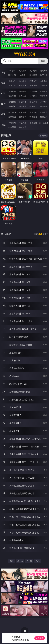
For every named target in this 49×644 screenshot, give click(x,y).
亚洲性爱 (12, 91)
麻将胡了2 (12, 75)
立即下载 (40, 638)
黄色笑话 (33, 117)
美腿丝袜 (12, 106)
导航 (3, 125)
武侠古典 (44, 112)
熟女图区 (33, 106)
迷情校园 (12, 117)
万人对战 (33, 71)
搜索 (43, 61)
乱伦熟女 (33, 96)
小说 (3, 114)
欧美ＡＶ (33, 81)
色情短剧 (23, 127)
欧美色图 (33, 102)
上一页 (20, 561)
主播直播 (33, 85)
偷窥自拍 (12, 102)
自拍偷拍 (23, 81)
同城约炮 (12, 123)
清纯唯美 (23, 106)
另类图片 (44, 106)
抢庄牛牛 (44, 75)
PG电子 (12, 71)
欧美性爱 (44, 91)
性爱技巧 (44, 117)
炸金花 (23, 75)
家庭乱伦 (23, 112)
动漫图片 (44, 102)
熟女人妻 (12, 85)
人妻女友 (33, 112)
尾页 (38, 561)
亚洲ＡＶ (12, 81)
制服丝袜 (12, 96)
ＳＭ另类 (44, 85)
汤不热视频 (44, 123)
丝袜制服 (23, 85)
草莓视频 (33, 123)
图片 (3, 104)
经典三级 (23, 96)
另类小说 (23, 117)
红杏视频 (12, 127)
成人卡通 (33, 91)
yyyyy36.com (25, 54)
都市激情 (12, 112)
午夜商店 (23, 123)
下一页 (29, 561)
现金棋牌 (33, 75)
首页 (11, 561)
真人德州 (23, 71)
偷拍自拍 (23, 91)
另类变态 (44, 96)
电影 (3, 93)
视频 (3, 83)
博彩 (3, 72)
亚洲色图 (23, 102)
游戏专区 (44, 71)
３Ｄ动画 (44, 81)
